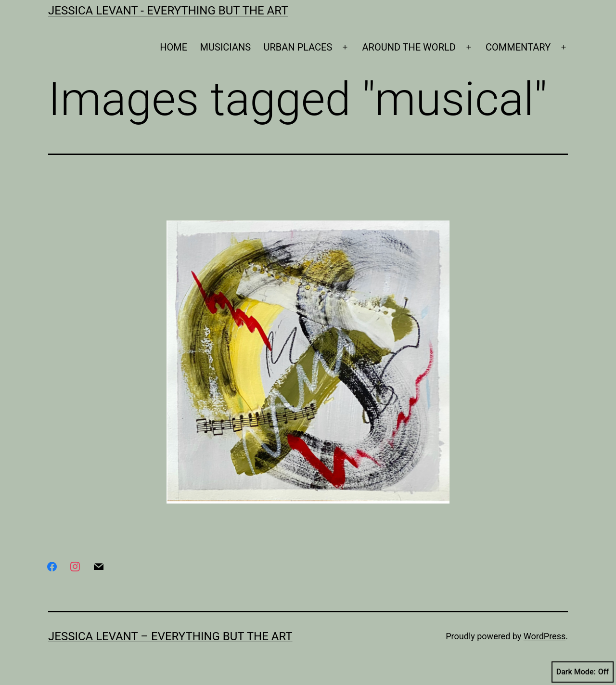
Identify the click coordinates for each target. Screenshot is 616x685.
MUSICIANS (226, 47)
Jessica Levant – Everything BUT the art (170, 636)
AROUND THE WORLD (409, 47)
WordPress (545, 636)
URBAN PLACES (298, 47)
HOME (173, 47)
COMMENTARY (518, 47)
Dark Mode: (583, 672)
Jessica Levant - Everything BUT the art (168, 11)
